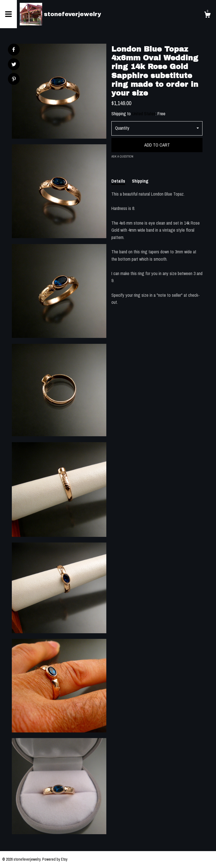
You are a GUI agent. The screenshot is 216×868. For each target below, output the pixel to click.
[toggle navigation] (8, 14)
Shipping (140, 181)
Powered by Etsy (55, 859)
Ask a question (122, 156)
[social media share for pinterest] (14, 80)
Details (118, 181)
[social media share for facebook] (13, 50)
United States (144, 114)
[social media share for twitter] (14, 65)
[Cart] (207, 15)
